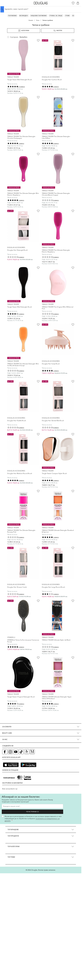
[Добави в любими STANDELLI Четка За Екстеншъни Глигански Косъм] (38, 601)
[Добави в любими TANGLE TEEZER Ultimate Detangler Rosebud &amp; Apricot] (73, 491)
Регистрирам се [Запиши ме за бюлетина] (32, 812)
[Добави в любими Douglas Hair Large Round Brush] (73, 548)
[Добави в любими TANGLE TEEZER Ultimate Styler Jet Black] (73, 601)
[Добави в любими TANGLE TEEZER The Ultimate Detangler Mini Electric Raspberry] (38, 154)
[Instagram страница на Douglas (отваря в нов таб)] (10, 752)
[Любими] (73, 3)
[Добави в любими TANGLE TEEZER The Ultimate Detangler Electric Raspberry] (73, 211)
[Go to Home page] (41, 3)
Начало (31, 20)
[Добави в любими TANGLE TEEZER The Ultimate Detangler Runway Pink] (38, 491)
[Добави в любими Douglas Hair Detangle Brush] (38, 211)
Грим (67, 16)
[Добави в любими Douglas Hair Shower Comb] (38, 548)
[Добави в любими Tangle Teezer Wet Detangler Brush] (38, 40)
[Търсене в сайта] (41, 9)
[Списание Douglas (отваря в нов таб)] (32, 752)
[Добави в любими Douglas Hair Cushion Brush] (73, 40)
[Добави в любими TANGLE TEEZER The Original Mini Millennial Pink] (73, 268)
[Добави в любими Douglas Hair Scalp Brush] (73, 325)
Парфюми (12, 16)
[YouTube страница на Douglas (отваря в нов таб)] (16, 752)
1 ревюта (21, 143)
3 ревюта (56, 480)
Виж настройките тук (10, 789)
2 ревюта (56, 87)
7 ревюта (21, 314)
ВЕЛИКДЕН (24, 16)
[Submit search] (2, 9)
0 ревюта (56, 200)
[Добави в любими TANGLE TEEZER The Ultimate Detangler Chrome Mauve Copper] (73, 154)
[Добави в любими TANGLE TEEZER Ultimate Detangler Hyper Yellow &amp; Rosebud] (73, 658)
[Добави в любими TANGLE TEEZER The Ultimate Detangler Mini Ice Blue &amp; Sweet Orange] (38, 325)
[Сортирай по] (29, 37)
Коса (38, 20)
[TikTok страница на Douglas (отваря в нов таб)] (21, 752)
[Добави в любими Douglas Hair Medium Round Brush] (38, 434)
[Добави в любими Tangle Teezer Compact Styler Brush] (73, 434)
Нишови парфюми (39, 16)
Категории (24, 31)
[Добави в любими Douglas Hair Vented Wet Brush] (73, 381)
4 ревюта (56, 143)
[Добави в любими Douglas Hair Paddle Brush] (38, 381)
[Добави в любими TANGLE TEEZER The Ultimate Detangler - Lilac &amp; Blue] (73, 97)
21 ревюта (22, 87)
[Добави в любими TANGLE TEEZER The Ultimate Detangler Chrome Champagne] (38, 97)
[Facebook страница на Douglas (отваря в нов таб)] (5, 752)
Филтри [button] (58, 31)
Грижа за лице (56, 16)
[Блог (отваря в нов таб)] (27, 752)
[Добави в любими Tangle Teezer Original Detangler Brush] (38, 658)
